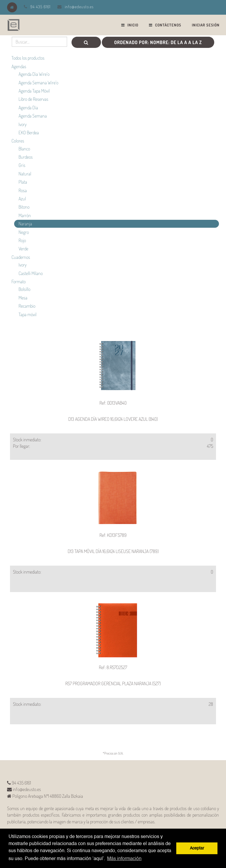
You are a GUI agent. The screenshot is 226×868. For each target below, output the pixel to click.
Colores (18, 141)
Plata (23, 182)
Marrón (25, 215)
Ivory (23, 124)
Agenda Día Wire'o (34, 74)
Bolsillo (24, 289)
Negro (24, 232)
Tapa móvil (28, 314)
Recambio (27, 306)
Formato (19, 281)
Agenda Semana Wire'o (38, 83)
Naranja (25, 224)
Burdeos (26, 157)
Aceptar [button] (197, 848)
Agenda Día (28, 108)
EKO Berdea (29, 133)
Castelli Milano (31, 273)
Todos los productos (28, 58)
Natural (25, 174)
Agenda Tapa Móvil (34, 91)
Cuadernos (21, 257)
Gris (22, 165)
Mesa (23, 298)
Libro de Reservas (33, 99)
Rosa (23, 190)
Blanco (24, 149)
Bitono (24, 207)
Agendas (19, 66)
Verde (23, 249)
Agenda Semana (33, 116)
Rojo (22, 240)
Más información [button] (124, 859)
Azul (22, 199)
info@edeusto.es (79, 7)
